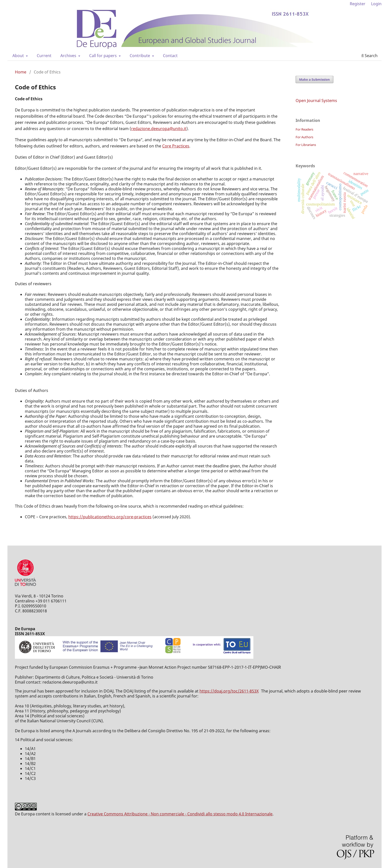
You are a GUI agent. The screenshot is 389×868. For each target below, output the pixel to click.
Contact (170, 56)
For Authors (304, 137)
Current (44, 56)
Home (21, 72)
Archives (69, 56)
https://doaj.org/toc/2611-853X (229, 691)
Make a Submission (314, 79)
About (19, 56)
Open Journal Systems (316, 101)
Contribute (140, 56)
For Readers (304, 129)
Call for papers (103, 56)
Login (376, 4)
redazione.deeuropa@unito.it (159, 129)
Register (358, 4)
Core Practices (176, 146)
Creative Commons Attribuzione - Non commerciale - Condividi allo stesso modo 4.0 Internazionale (180, 814)
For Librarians (306, 145)
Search (370, 56)
